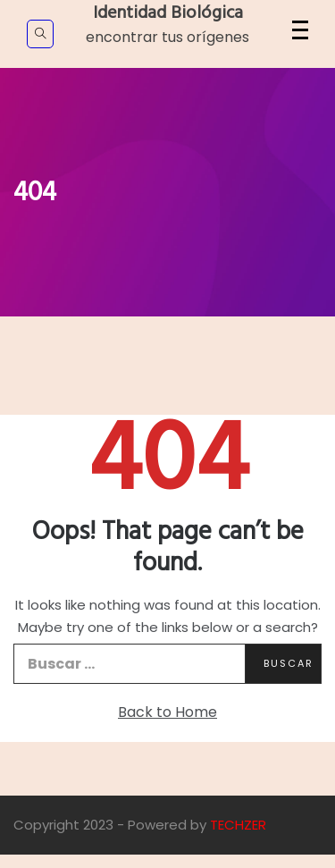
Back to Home (167, 712)
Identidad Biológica (168, 13)
